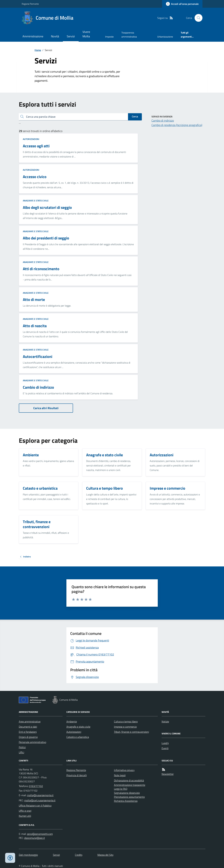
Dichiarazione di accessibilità (129, 780)
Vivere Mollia (86, 34)
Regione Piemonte (30, 4)
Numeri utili (25, 816)
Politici (22, 747)
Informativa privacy (124, 770)
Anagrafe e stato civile (36, 201)
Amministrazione (33, 36)
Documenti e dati (28, 727)
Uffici (21, 752)
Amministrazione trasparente (130, 785)
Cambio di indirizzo (163, 121)
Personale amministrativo (32, 742)
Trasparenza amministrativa (129, 35)
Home (38, 50)
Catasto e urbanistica (78, 737)
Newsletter (168, 774)
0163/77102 (36, 786)
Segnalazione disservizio (127, 793)
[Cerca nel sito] (197, 18)
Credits (79, 855)
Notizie (165, 721)
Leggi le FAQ (121, 789)
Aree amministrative (30, 721)
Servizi (71, 36)
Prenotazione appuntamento (129, 797)
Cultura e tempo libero (126, 721)
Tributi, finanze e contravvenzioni (131, 732)
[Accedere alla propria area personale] (182, 4)
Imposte (109, 37)
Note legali (120, 775)
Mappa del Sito (105, 855)
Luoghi (165, 743)
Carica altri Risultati (46, 408)
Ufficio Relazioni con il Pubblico (35, 806)
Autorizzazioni (31, 139)
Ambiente (72, 721)
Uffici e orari (25, 811)
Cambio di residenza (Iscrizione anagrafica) (177, 125)
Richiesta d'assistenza (126, 801)
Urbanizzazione (165, 37)
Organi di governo (28, 737)
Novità (55, 36)
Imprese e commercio (125, 727)
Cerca (135, 116)
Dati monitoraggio (28, 855)
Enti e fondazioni (28, 732)
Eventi (165, 748)
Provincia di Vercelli (77, 775)
